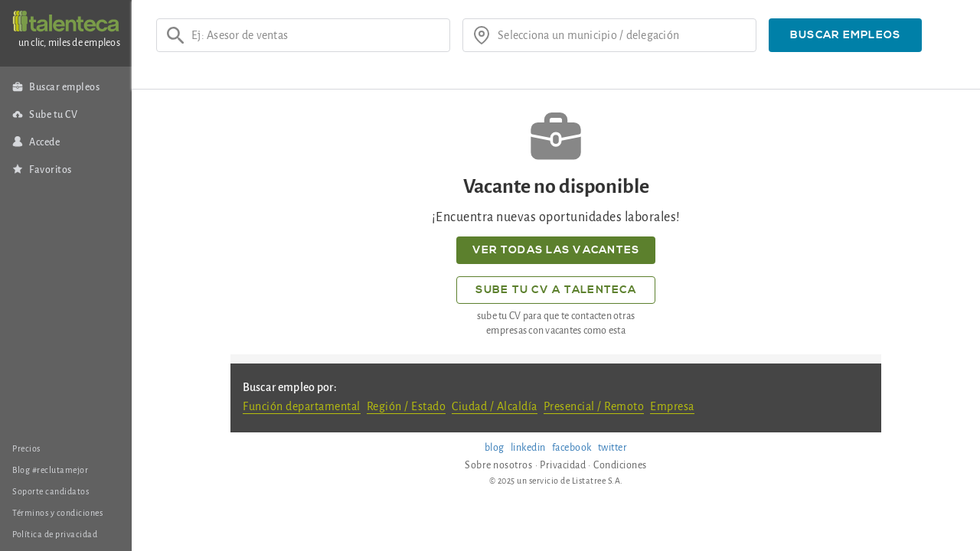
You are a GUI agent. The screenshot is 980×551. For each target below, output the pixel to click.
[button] (845, 35)
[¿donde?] (622, 35)
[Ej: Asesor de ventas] (315, 35)
